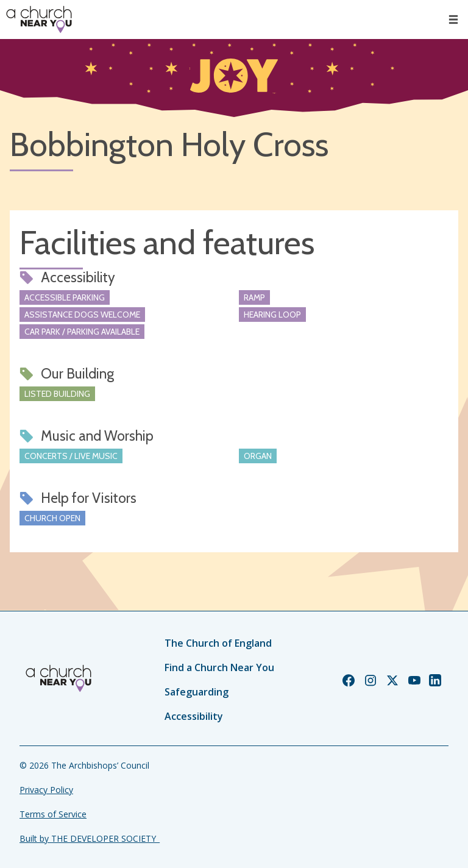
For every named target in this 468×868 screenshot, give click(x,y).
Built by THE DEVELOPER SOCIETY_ (90, 838)
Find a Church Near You (219, 667)
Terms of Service (53, 814)
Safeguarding (197, 692)
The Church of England (218, 643)
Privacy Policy (46, 790)
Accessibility (194, 716)
